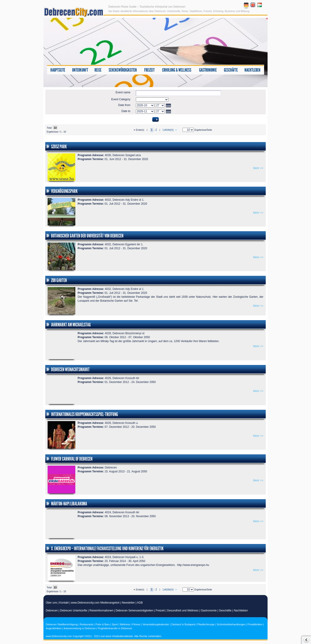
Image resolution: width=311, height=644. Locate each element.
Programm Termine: (91, 159)
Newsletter (128, 603)
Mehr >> (258, 168)
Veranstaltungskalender (156, 624)
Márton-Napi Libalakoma (69, 504)
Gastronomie (208, 70)
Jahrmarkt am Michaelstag (71, 325)
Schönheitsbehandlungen (231, 624)
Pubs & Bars (103, 624)
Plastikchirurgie (206, 624)
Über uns (51, 603)
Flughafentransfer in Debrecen (115, 628)
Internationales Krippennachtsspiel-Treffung (85, 414)
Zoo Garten (59, 280)
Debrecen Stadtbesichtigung (62, 624)
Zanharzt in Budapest (183, 624)
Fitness (136, 624)
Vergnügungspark (64, 191)
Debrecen (52, 611)
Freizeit (149, 70)
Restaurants (87, 624)
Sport (115, 624)
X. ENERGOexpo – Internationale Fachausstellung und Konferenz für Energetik (107, 549)
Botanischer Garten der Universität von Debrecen (87, 236)
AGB (140, 603)
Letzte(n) (170, 130)
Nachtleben (252, 70)
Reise (98, 70)
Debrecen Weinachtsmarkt (70, 370)
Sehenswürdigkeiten (123, 70)
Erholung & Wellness (177, 70)
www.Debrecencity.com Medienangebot (95, 603)
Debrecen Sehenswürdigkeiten (134, 611)
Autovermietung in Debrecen (80, 628)
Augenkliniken (54, 628)
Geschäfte (231, 70)
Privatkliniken (255, 624)
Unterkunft (80, 70)
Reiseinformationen (101, 611)
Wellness (125, 624)
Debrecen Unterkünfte (74, 611)
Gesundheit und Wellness (183, 611)
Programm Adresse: (91, 155)
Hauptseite (58, 70)
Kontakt (64, 603)
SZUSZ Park (59, 147)
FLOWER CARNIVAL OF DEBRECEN (72, 459)
